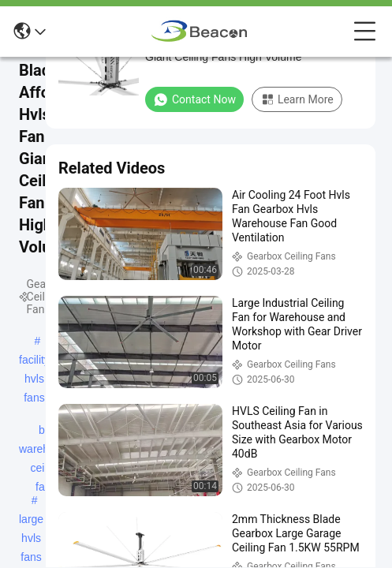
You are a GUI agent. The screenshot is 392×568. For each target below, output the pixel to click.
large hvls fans (31, 521)
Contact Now (194, 99)
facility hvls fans (34, 361)
